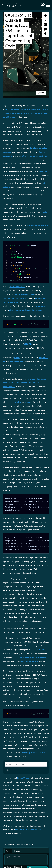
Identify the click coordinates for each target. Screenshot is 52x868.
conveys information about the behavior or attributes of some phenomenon (25, 383)
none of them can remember (28, 830)
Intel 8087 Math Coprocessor (33, 657)
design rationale (17, 361)
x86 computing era (29, 661)
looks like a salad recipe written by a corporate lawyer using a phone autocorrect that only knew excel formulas (25, 113)
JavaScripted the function (33, 752)
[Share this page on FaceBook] (45, 34)
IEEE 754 (28, 344)
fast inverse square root (38, 225)
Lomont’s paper (24, 778)
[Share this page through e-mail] (45, 20)
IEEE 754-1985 (38, 650)
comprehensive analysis (24, 294)
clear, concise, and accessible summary (27, 310)
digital (18, 402)
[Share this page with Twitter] (45, 29)
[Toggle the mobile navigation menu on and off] (46, 5)
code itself (43, 171)
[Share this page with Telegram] (45, 25)
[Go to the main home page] (12, 5)
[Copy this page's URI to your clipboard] (45, 15)
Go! (8, 770)
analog (29, 402)
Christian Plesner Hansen (14, 298)
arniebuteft (41, 306)
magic (44, 212)
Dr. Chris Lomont (18, 287)
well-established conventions (33, 156)
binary (17, 358)
